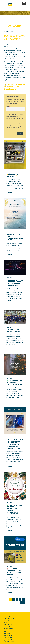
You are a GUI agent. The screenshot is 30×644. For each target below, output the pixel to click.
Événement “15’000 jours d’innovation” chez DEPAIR (15, 237)
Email (7, 106)
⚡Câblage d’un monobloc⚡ (13, 175)
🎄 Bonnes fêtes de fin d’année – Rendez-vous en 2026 (15, 383)
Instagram (8, 636)
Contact (7, 626)
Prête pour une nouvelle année (13, 331)
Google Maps (9, 628)
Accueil (6, 31)
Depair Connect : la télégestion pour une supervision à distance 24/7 (15, 283)
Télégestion (9, 639)
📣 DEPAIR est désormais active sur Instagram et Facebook (14, 572)
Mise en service (10, 641)
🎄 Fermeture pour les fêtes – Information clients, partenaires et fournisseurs (14, 510)
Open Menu (24, 3)
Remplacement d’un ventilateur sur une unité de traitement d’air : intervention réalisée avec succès (15, 444)
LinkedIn (8, 632)
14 (24, 600)
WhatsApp (8, 637)
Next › (23, 603)
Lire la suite (10, 192)
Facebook (8, 634)
